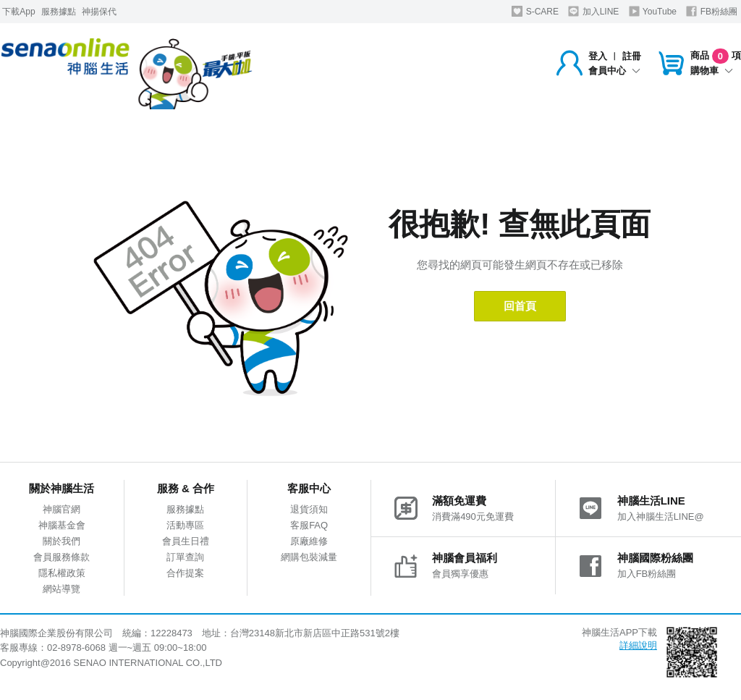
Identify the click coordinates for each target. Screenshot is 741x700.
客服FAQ (309, 525)
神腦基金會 (62, 525)
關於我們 (62, 541)
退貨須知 (309, 509)
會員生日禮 (186, 541)
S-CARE (535, 11)
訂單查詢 (185, 557)
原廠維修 (309, 541)
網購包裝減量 (309, 557)
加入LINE (593, 11)
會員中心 (614, 71)
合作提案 (185, 573)
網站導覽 (62, 589)
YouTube (653, 11)
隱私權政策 (62, 573)
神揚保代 (99, 12)
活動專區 (185, 525)
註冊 (632, 56)
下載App (18, 12)
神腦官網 (62, 509)
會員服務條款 (62, 557)
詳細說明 (638, 645)
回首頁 (520, 306)
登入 (598, 56)
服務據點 (59, 12)
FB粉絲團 (712, 11)
